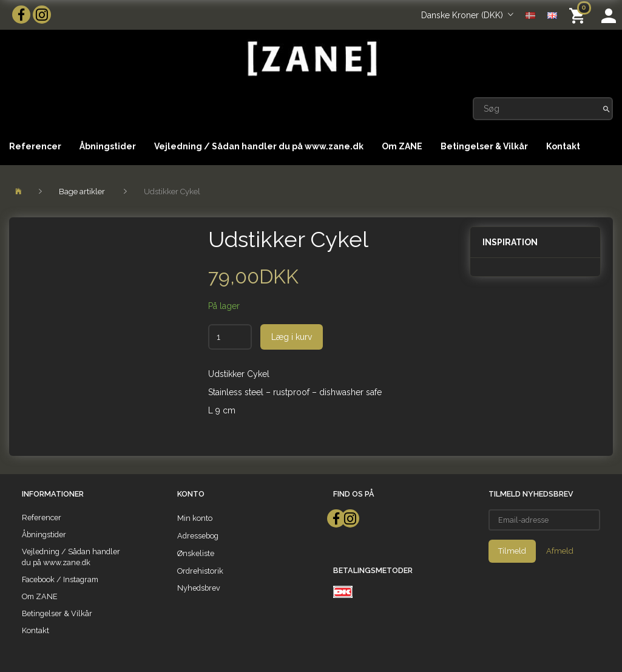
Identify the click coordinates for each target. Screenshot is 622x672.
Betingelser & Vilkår (484, 146)
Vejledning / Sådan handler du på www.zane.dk (259, 146)
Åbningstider (108, 146)
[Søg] (607, 109)
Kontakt (563, 146)
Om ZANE (402, 146)
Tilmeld (512, 551)
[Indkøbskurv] (579, 15)
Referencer (35, 146)
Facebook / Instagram (60, 579)
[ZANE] (311, 59)
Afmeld (560, 551)
